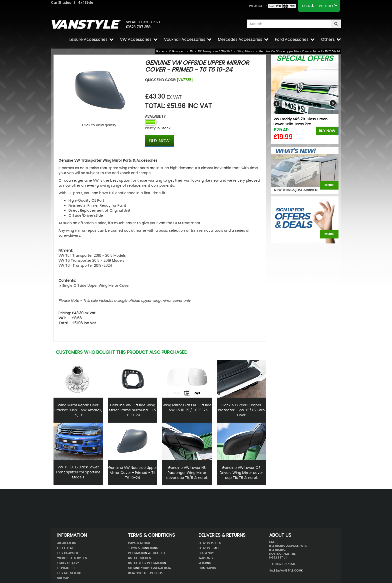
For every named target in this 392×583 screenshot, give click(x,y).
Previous (277, 103)
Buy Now (327, 131)
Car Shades (61, 3)
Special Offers (305, 59)
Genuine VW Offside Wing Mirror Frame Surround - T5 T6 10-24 (132, 410)
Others (328, 39)
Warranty (206, 558)
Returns (205, 563)
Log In (305, 6)
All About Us (66, 543)
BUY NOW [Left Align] (159, 141)
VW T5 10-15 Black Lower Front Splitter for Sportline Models (78, 472)
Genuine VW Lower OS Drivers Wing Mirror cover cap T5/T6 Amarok (241, 473)
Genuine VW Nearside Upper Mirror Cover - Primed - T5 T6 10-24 (133, 473)
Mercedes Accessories (240, 39)
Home (160, 51)
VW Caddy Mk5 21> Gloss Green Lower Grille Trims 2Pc (300, 122)
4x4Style (86, 3)
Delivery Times (209, 548)
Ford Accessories (292, 39)
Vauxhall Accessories (185, 39)
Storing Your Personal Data (149, 568)
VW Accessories (136, 39)
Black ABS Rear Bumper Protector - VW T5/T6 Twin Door (241, 410)
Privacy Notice (139, 543)
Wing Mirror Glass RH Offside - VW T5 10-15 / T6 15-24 (187, 408)
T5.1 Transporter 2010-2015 (215, 51)
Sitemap (63, 578)
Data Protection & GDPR (146, 573)
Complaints (207, 568)
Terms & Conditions (143, 548)
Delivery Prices (210, 543)
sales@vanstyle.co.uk (286, 570)
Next (333, 103)
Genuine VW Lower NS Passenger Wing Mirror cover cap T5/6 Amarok (187, 473)
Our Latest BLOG (69, 573)
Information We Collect (146, 553)
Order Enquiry (68, 563)
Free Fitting (66, 548)
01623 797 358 (138, 27)
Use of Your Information (147, 563)
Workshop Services (72, 558)
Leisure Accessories (88, 39)
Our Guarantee (69, 553)
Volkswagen (177, 51)
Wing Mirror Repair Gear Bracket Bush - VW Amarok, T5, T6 (78, 410)
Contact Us (66, 568)
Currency (206, 553)
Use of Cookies (139, 558)
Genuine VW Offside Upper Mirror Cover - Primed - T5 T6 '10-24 (299, 51)
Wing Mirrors (246, 51)
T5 (191, 51)
